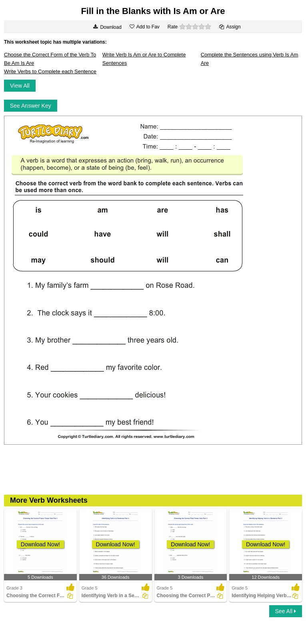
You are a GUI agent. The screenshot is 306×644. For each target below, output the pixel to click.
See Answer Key (31, 106)
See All (286, 611)
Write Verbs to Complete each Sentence (50, 71)
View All (20, 86)
